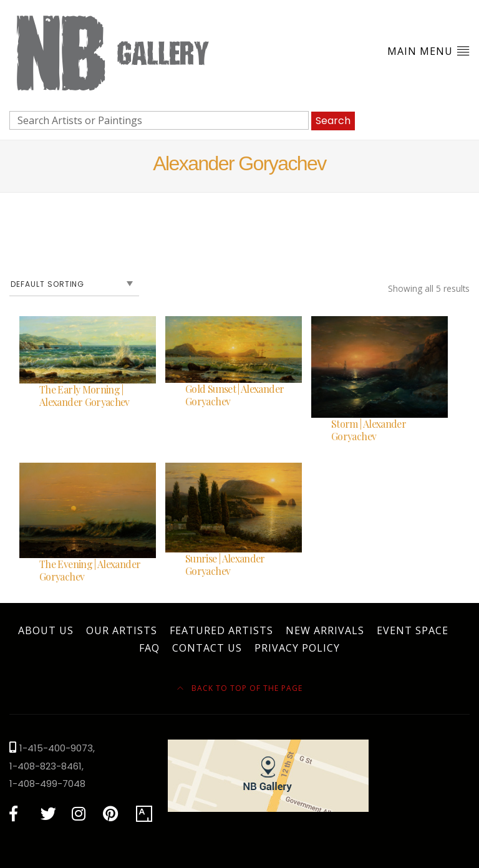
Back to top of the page (240, 688)
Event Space (413, 630)
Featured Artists (221, 630)
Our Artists (122, 630)
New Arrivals (325, 630)
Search (333, 121)
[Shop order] (74, 284)
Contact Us (207, 648)
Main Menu (428, 51)
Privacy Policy (297, 648)
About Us (46, 630)
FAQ (149, 648)
